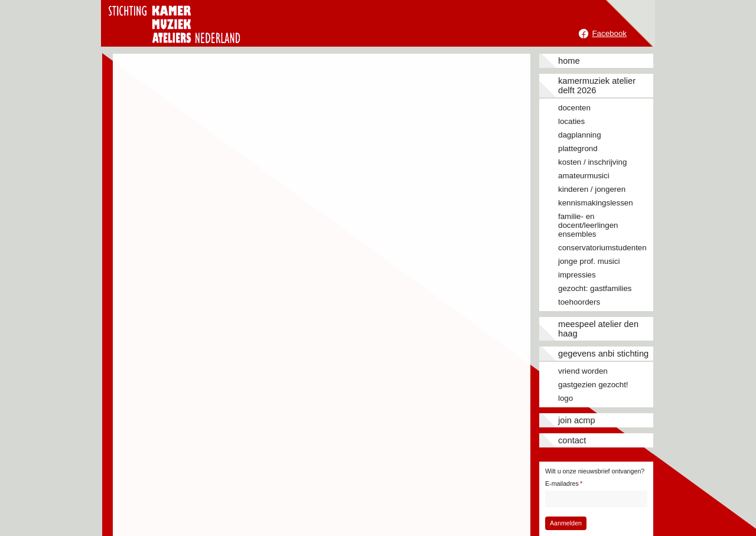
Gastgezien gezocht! (593, 385)
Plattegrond (578, 148)
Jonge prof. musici (589, 261)
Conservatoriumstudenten (602, 248)
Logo (566, 398)
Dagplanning (580, 135)
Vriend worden (583, 371)
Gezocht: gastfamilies (595, 288)
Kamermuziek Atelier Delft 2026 (597, 86)
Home (569, 61)
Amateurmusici (584, 176)
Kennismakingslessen (596, 203)
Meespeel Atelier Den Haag (598, 329)
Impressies (577, 275)
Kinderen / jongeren (592, 189)
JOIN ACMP (577, 420)
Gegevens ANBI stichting (603, 354)
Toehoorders (579, 302)
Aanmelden (566, 523)
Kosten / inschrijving (592, 162)
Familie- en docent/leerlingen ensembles (588, 225)
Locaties (571, 121)
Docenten (574, 108)
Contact (572, 440)
